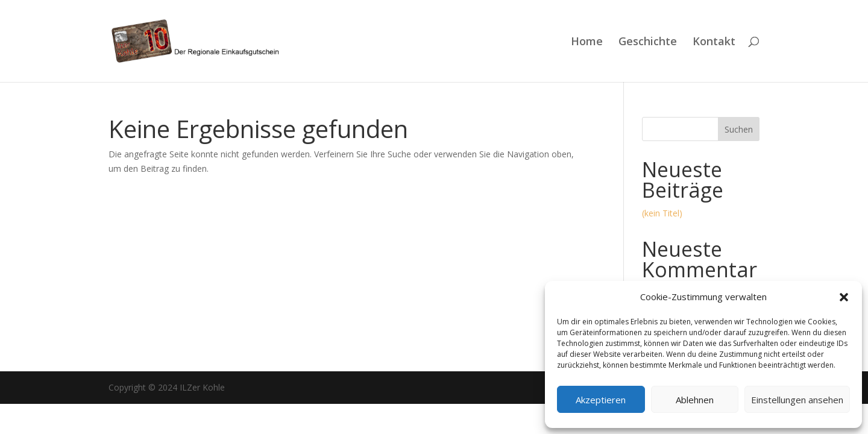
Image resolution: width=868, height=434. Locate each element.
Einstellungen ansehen (797, 400)
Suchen (739, 129)
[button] (844, 297)
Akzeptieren (601, 400)
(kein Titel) (662, 213)
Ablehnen (695, 400)
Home (587, 42)
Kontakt (714, 42)
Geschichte (648, 42)
